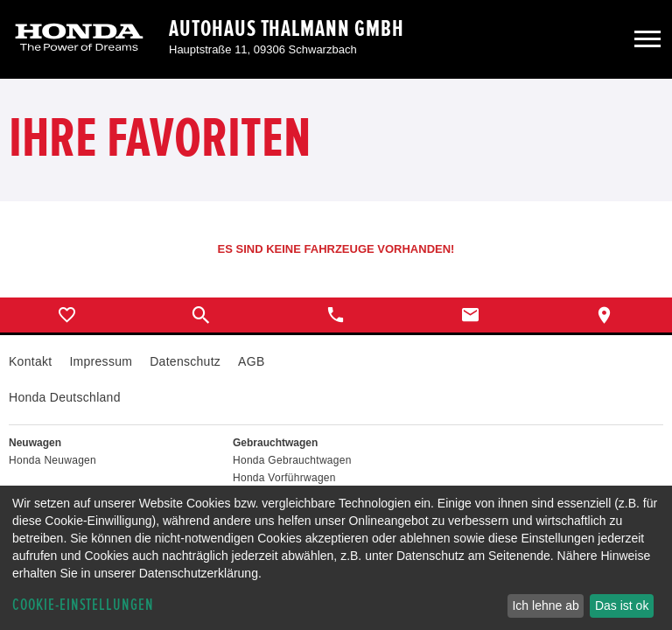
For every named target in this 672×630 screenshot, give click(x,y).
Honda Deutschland (65, 397)
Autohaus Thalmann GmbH (287, 29)
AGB (251, 361)
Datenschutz (185, 361)
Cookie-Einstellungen (83, 605)
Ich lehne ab (545, 605)
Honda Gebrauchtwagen (292, 460)
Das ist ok (622, 605)
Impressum (101, 361)
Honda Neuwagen (52, 460)
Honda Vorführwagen (284, 478)
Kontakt (30, 361)
